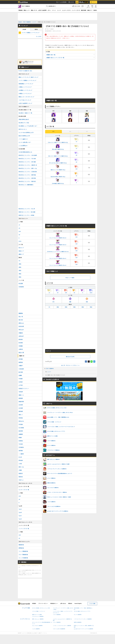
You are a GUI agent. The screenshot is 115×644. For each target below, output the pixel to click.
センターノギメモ (66, 10)
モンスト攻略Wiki (78, 615)
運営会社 (70, 604)
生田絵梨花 (21, 287)
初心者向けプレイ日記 (24, 123)
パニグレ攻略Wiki (36, 629)
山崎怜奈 (21, 349)
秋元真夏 (21, 284)
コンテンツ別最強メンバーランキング (31, 33)
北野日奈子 (21, 336)
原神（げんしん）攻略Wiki (38, 619)
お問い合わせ (63, 604)
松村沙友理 (21, 326)
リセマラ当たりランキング (25, 100)
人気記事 (24, 29)
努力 (54, 300)
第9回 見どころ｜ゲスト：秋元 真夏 (27, 212)
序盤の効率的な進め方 (24, 119)
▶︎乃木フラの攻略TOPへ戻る (25, 71)
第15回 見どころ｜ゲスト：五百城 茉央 (28, 172)
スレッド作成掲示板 (23, 558)
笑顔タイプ (21, 251)
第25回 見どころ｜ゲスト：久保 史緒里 (28, 155)
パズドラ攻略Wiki (57, 615)
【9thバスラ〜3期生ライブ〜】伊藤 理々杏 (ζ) (58, 154)
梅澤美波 (21, 362)
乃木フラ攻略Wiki (50, 369)
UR (19, 228)
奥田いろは (21, 467)
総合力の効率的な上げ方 (24, 136)
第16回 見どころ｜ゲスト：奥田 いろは (28, 168)
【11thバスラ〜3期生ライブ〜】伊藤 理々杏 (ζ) (58, 140)
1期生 (58, 307)
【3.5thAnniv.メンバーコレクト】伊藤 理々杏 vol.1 (58, 249)
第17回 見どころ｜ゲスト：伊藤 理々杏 (28, 165)
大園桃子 (21, 366)
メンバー (59, 10)
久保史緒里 (21, 369)
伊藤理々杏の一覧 (51, 55)
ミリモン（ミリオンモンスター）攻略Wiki (62, 626)
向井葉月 (21, 382)
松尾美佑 (21, 441)
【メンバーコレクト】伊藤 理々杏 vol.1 (58, 256)
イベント (54, 10)
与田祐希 (21, 392)
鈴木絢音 (21, 343)
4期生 (83, 307)
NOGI (20, 241)
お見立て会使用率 (42, 10)
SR (19, 235)
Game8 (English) (78, 604)
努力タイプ (21, 248)
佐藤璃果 (21, 434)
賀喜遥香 (21, 398)
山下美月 (21, 385)
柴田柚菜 (21, 411)
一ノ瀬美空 (21, 454)
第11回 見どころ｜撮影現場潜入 (26, 185)
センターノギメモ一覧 (24, 490)
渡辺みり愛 (21, 353)
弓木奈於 (21, 444)
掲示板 (95, 10)
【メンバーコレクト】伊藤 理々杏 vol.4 (58, 263)
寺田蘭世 (21, 346)
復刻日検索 (84, 10)
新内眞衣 (21, 339)
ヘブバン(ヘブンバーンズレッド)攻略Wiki (83, 619)
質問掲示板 (21, 548)
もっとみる (39, 36)
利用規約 (34, 604)
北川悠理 (21, 408)
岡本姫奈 (21, 460)
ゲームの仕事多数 (61, 2)
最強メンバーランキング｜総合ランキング (28, 77)
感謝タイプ (21, 254)
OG (49, 307)
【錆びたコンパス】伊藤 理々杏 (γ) (58, 168)
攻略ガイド (90, 10)
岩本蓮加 (21, 359)
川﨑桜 (20, 470)
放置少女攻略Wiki (78, 622)
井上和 (20, 457)
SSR (20, 231)
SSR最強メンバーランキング (25, 90)
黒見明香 (21, 431)
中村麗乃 (21, 379)
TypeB (20, 512)
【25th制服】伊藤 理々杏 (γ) (58, 181)
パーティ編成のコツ (23, 139)
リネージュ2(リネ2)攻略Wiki (59, 629)
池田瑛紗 (21, 451)
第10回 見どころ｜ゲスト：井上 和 (27, 209)
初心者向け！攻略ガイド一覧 (25, 113)
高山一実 (21, 317)
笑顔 (87, 300)
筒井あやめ (21, 421)
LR (19, 225)
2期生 (66, 307)
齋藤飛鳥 (21, 313)
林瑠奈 (20, 438)
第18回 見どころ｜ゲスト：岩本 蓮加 (27, 162)
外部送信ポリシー (54, 604)
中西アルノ (21, 480)
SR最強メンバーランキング (25, 94)
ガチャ (49, 10)
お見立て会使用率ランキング (25, 103)
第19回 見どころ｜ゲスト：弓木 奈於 (27, 159)
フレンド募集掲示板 (23, 551)
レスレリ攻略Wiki (57, 622)
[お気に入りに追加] (76, 6)
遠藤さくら (21, 395)
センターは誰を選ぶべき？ (25, 142)
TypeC (20, 516)
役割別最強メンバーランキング (26, 84)
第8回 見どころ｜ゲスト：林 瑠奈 (26, 215)
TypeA (20, 509)
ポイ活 (71, 2)
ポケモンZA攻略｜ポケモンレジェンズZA (41, 608)
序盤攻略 (20, 10)
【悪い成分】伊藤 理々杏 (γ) (58, 147)
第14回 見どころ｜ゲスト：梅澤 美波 (27, 175)
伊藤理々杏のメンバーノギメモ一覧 (55, 58)
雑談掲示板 (21, 545)
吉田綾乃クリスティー (24, 389)
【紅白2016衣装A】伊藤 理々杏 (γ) (58, 174)
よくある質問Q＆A (23, 146)
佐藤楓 (20, 375)
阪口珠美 (21, 372)
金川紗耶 (21, 405)
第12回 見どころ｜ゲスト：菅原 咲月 (27, 181)
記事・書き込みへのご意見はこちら (70, 365)
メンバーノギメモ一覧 (24, 529)
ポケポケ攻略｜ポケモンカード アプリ (82, 611)
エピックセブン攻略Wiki (37, 626)
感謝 (70, 300)
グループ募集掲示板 (23, 555)
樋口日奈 (21, 320)
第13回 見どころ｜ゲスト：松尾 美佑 (27, 178)
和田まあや (21, 330)
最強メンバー (27, 10)
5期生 (91, 307)
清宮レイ (21, 415)
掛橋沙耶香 (21, 402)
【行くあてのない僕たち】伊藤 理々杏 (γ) (58, 161)
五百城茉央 (21, 447)
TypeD (20, 519)
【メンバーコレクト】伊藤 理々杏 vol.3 (58, 243)
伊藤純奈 (21, 333)
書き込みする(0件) (70, 357)
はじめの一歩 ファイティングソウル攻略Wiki (84, 629)
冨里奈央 (21, 477)
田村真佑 (21, 418)
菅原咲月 (21, 474)
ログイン (94, 2)
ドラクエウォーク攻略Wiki (38, 616)
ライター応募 (92, 604)
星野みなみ (21, 323)
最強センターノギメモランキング (26, 97)
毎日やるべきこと (23, 129)
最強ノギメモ (34, 10)
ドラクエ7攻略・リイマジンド (39, 611)
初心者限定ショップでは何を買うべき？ (28, 126)
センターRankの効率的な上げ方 (26, 133)
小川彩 (20, 464)
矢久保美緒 (21, 428)
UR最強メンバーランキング (25, 87)
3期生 (74, 307)
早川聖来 (21, 424)
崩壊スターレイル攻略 (37, 615)
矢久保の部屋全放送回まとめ (25, 152)
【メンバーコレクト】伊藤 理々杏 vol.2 (58, 236)
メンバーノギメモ (76, 10)
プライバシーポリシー (43, 604)
